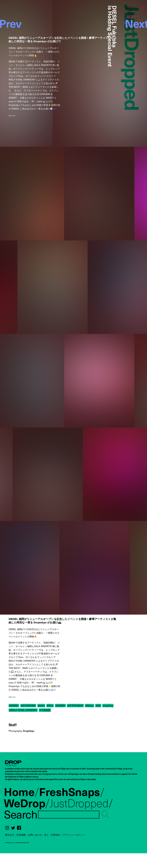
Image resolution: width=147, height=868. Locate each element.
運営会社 (10, 835)
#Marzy (89, 705)
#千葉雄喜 (45, 710)
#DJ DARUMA (28, 705)
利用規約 (56, 835)
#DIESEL (14, 705)
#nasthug (108, 705)
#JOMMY (60, 705)
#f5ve (50, 705)
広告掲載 (21, 835)
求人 (46, 835)
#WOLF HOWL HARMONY (23, 710)
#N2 (98, 705)
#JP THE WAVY (75, 705)
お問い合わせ (35, 835)
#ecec (41, 705)
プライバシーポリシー (74, 835)
